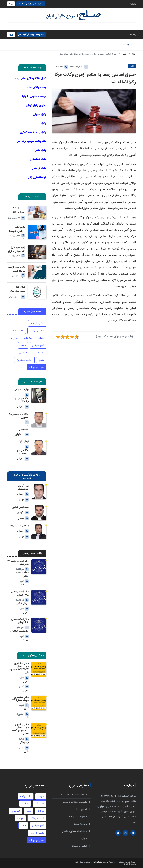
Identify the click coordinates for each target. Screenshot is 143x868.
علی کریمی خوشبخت (23, 487)
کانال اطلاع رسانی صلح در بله (30, 78)
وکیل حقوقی (40, 114)
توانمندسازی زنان (37, 177)
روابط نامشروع (24, 360)
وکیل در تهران (39, 168)
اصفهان (19, 434)
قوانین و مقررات (79, 845)
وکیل (44, 123)
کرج (26, 707)
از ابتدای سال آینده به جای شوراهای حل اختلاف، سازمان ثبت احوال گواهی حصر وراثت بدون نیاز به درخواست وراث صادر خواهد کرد (16, 210)
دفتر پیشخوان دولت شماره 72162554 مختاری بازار (19, 667)
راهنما (133, 4)
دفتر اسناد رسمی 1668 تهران (20, 593)
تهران (20, 407)
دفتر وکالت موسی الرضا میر (32, 141)
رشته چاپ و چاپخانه (22, 400)
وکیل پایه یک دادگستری (33, 132)
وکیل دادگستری (38, 159)
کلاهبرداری (25, 353)
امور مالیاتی (38, 345)
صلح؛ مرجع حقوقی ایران (102, 862)
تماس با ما (82, 808)
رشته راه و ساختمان (23, 427)
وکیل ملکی (40, 150)
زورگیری (16, 809)
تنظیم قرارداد (37, 323)
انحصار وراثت (37, 331)
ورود (11, 4)
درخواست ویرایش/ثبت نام (31, 4)
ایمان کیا (24, 441)
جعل (42, 338)
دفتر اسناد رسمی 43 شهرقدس (18, 562)
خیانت (40, 353)
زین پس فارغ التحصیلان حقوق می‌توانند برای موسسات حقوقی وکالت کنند (16, 249)
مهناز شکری (22, 603)
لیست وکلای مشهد (36, 87)
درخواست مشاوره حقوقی (74, 830)
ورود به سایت (80, 823)
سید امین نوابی (20, 507)
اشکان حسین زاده (19, 525)
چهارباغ (24, 741)
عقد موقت (18, 331)
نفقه (29, 809)
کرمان (20, 512)
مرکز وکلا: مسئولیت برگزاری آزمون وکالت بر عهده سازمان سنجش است (16, 289)
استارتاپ (28, 338)
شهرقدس (24, 584)
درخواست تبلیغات (78, 815)
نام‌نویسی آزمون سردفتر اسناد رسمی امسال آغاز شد (16, 269)
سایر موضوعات (36, 367)
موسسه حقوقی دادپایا (34, 96)
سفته (23, 345)
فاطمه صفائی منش (21, 574)
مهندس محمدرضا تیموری (19, 415)
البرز (27, 716)
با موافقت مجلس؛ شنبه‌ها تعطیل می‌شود (17, 229)
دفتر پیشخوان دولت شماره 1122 (20, 697)
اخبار (125, 54)
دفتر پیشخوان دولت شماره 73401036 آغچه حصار (20, 728)
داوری (14, 338)
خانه (134, 54)
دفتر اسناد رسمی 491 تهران (20, 620)
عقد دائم (39, 802)
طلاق (41, 360)
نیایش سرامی (21, 389)
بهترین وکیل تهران (36, 105)
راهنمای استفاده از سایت (75, 801)
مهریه (20, 817)
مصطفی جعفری (20, 630)
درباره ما (83, 838)
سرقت (41, 809)
